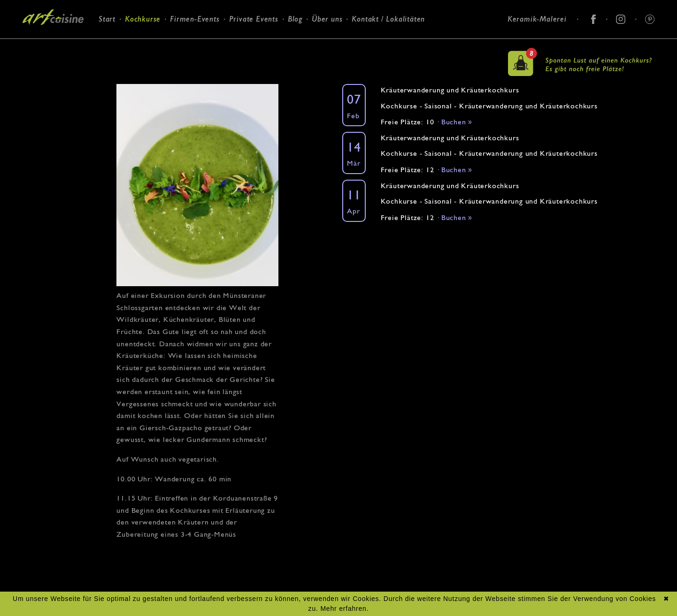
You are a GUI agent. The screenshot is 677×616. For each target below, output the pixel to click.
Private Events (254, 19)
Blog (295, 19)
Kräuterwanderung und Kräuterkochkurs (450, 90)
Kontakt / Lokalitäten (388, 19)
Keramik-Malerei (537, 19)
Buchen (457, 122)
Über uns (327, 19)
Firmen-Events (195, 19)
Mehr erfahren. (344, 608)
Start (107, 19)
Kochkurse (143, 19)
